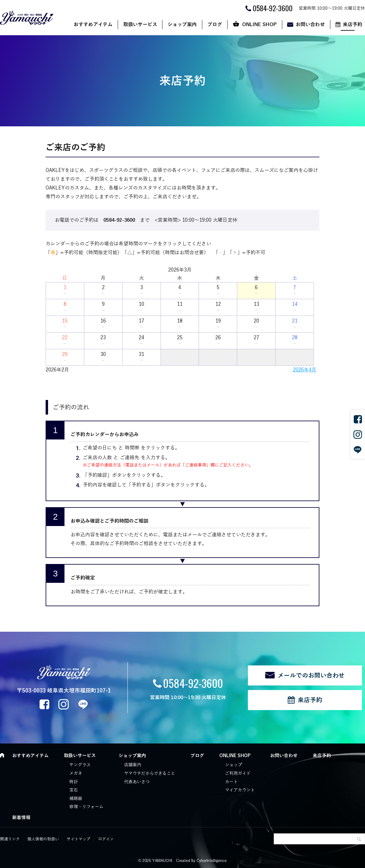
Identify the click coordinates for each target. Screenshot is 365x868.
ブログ (215, 25)
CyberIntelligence (212, 861)
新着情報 (21, 818)
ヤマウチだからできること (150, 773)
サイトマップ (78, 839)
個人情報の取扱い (43, 839)
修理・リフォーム (86, 807)
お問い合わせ (310, 25)
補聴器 (76, 799)
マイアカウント (240, 790)
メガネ (76, 773)
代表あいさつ (137, 782)
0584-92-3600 (193, 683)
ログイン (106, 839)
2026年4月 (305, 370)
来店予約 (310, 700)
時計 (74, 782)
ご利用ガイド (238, 773)
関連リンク (10, 839)
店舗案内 (133, 765)
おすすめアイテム (93, 25)
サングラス (80, 765)
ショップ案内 (182, 25)
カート (231, 782)
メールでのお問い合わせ (311, 675)
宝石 (74, 790)
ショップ (234, 765)
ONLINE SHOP (259, 25)
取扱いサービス (140, 25)
